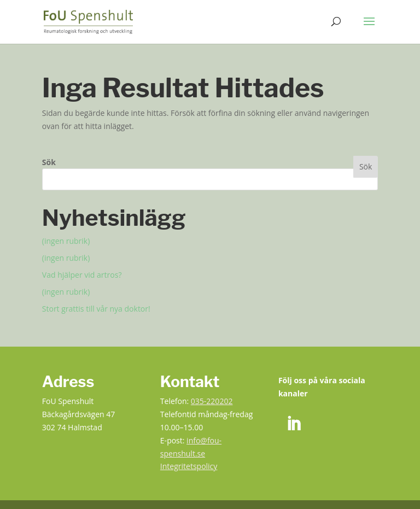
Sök (49, 162)
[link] (88, 21)
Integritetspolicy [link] (189, 466)
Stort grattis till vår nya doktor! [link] (96, 309)
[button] (369, 28)
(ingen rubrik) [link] (66, 241)
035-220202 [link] (212, 401)
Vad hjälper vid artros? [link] (82, 275)
